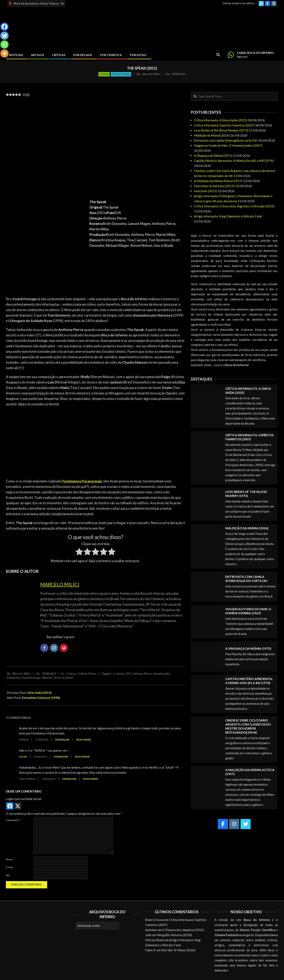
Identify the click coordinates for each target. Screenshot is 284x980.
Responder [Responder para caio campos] (91, 779)
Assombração (162, 674)
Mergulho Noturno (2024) (174, 935)
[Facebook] (4, 27)
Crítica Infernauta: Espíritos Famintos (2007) (224, 125)
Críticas (104, 74)
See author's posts (61, 637)
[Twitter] (4, 36)
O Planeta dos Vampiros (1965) (183, 930)
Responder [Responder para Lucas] (82, 757)
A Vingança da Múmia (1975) (213, 156)
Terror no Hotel (63, 678)
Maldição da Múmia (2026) (212, 135)
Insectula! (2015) (205, 191)
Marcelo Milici (60, 584)
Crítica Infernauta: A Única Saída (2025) (221, 120)
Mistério (47, 678)
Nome (9, 859)
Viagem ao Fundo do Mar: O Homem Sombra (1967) (228, 145)
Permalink (62, 740)
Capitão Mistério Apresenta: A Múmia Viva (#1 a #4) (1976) (234, 161)
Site (8, 875)
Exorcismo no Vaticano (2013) (214, 186)
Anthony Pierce (142, 674)
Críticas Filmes (121, 74)
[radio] (79, 552)
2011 (129, 674)
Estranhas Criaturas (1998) (41, 698)
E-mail (9, 867)
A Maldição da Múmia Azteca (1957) (218, 181)
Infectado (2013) (40, 693)
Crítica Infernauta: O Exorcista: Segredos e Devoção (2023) (234, 206)
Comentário (13, 820)
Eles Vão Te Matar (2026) (178, 950)
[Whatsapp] (4, 44)
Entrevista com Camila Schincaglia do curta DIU (226, 140)
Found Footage (31, 678)
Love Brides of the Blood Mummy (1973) (221, 130)
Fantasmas (14, 678)
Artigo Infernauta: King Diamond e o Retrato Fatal (228, 216)
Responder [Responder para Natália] (84, 740)
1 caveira (119, 674)
